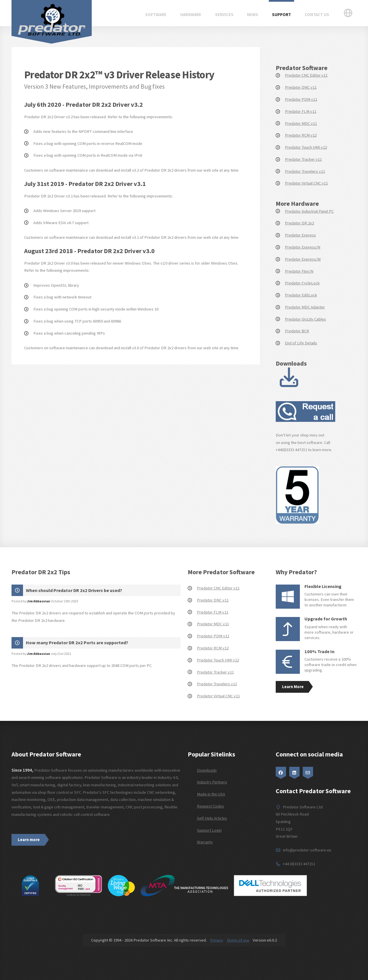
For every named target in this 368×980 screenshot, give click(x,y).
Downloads (207, 770)
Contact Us (317, 15)
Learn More (293, 687)
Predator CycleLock (302, 283)
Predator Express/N (303, 247)
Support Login (209, 830)
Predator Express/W (303, 259)
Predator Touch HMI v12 (306, 147)
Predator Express (300, 235)
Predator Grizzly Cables (305, 319)
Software (156, 15)
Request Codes (210, 806)
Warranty (205, 842)
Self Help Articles (212, 818)
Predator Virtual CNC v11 (306, 183)
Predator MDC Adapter (305, 307)
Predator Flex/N (299, 271)
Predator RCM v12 (301, 135)
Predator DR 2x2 (299, 223)
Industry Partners (212, 782)
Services (224, 15)
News (253, 15)
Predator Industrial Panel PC (309, 211)
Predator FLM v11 (301, 111)
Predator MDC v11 (301, 123)
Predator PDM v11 (301, 99)
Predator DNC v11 (301, 87)
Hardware (191, 15)
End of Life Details (301, 343)
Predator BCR (297, 331)
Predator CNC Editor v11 (306, 75)
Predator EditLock (301, 295)
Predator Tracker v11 (303, 159)
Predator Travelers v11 (305, 171)
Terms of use (238, 940)
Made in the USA (211, 794)
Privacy (217, 940)
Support (281, 15)
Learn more (29, 840)
